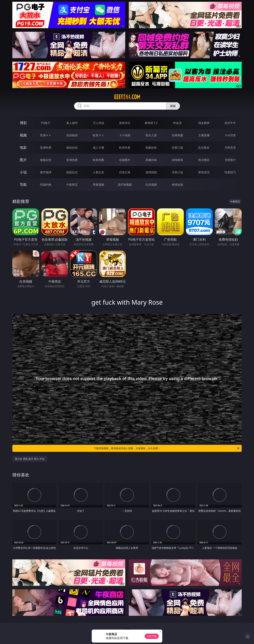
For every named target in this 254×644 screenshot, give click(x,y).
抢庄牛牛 (230, 123)
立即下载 (152, 636)
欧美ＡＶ (98, 135)
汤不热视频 (125, 185)
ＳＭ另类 (230, 135)
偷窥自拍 (46, 160)
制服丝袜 (151, 148)
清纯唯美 (177, 160)
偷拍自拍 (72, 148)
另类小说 (177, 172)
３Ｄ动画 (125, 135)
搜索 (173, 106)
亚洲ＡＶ (46, 135)
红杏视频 (151, 185)
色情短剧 (177, 185)
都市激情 (46, 172)
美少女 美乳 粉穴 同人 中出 (30, 459)
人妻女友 (98, 172)
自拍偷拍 (72, 135)
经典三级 (177, 148)
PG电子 (46, 123)
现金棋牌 (204, 123)
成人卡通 (98, 148)
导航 (23, 184)
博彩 (23, 123)
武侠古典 (125, 172)
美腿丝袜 (151, 160)
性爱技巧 (230, 172)
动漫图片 (125, 160)
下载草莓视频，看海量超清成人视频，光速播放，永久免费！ (167, 448)
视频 (23, 135)
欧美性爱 (125, 148)
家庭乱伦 (72, 172)
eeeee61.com (127, 97)
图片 (23, 160)
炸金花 (177, 123)
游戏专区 (125, 123)
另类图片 (230, 160)
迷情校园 (151, 172)
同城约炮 (46, 185)
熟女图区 (204, 160)
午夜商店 (72, 185)
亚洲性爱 (46, 148)
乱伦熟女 (204, 148)
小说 (23, 172)
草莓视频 (98, 185)
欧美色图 (98, 160)
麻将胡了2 (151, 123)
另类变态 (230, 148)
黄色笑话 (204, 172)
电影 (23, 147)
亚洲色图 (72, 160)
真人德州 (72, 123)
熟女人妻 (151, 135)
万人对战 (98, 123)
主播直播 (204, 135)
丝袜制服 (177, 135)
